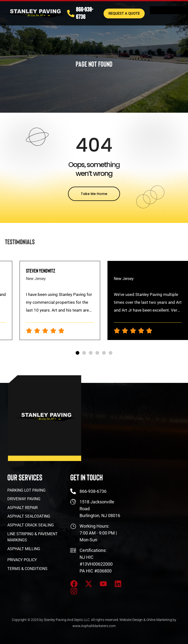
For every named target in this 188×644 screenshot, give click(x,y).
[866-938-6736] (71, 12)
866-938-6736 (84, 12)
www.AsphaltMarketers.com (94, 626)
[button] (77, 353)
